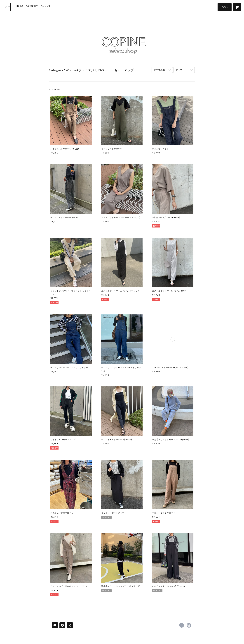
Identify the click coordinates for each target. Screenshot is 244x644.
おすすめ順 (159, 70)
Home (24, 7)
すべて (179, 70)
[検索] (7, 7)
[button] (225, 7)
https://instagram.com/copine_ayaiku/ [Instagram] (189, 625)
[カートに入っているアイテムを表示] (237, 7)
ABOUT (50, 7)
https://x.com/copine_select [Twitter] (182, 625)
